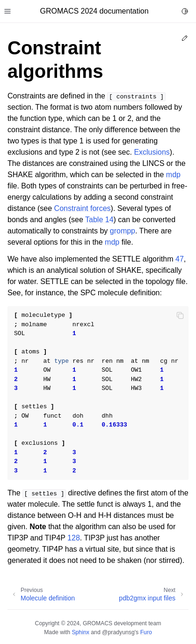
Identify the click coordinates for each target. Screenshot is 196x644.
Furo (146, 632)
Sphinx (80, 632)
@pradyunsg (118, 632)
